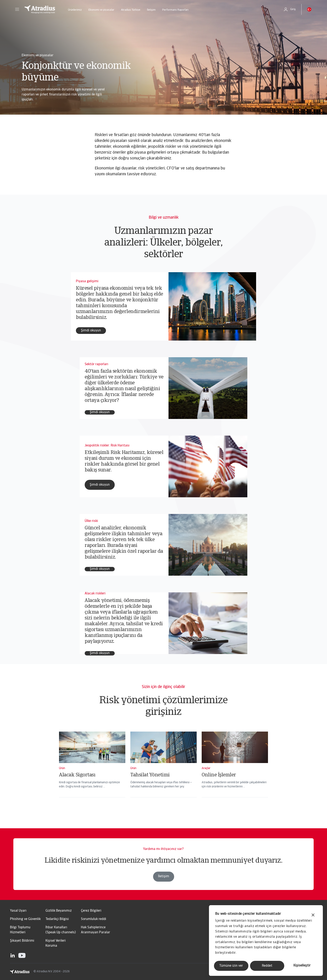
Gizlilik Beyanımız (59, 911)
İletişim (151, 10)
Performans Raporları (175, 10)
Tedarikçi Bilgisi (57, 919)
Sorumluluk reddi (94, 919)
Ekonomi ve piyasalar (101, 10)
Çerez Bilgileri (91, 911)
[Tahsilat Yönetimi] (163, 770)
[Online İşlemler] (235, 770)
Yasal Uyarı (18, 911)
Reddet (267, 966)
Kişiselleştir (302, 966)
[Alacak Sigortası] (92, 770)
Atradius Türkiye (131, 10)
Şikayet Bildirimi (22, 941)
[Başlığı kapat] (313, 915)
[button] (17, 9)
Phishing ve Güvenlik (25, 919)
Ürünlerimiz (75, 10)
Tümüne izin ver (231, 966)
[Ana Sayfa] (40, 9)
